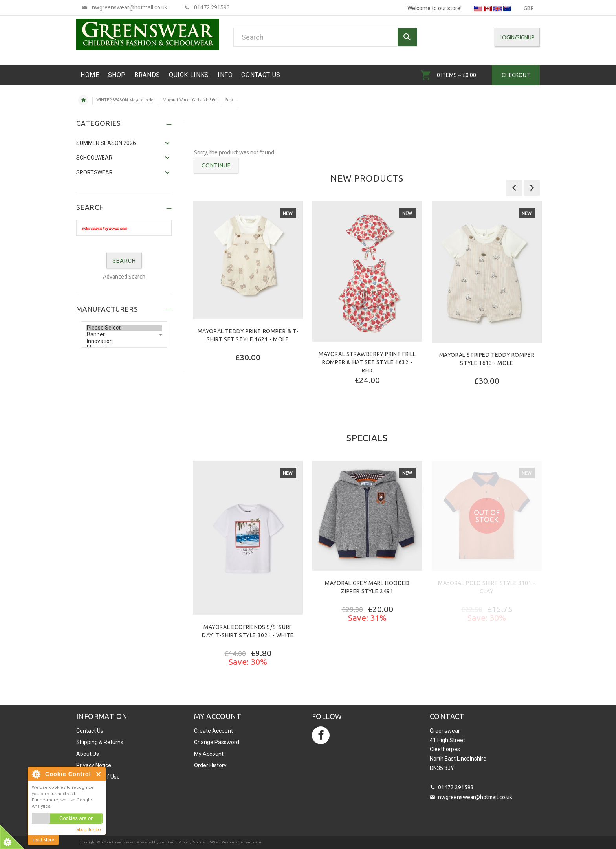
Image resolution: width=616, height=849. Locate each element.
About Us (88, 754)
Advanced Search (124, 277)
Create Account (214, 731)
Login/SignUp (517, 37)
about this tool (89, 830)
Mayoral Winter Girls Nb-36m (190, 100)
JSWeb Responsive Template (234, 842)
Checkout (516, 75)
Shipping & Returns (100, 742)
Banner (124, 335)
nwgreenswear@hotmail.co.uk (475, 797)
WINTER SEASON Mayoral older (126, 100)
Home (83, 100)
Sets (229, 100)
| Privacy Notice (190, 842)
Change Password (217, 742)
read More (43, 840)
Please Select (124, 328)
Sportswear (94, 172)
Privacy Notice (94, 765)
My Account (209, 754)
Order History (210, 765)
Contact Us (90, 731)
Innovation (124, 341)
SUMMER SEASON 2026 (106, 143)
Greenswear (123, 842)
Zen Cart (168, 842)
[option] (248, 302)
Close (99, 774)
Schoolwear (94, 158)
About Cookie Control (36, 774)
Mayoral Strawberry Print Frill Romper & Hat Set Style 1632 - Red (367, 362)
